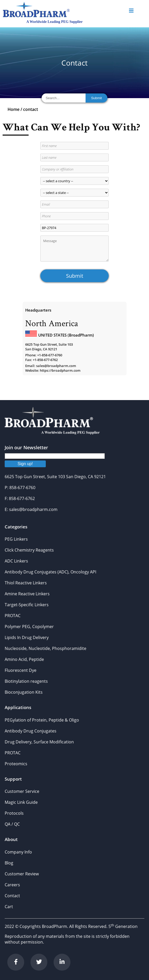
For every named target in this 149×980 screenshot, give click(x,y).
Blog (9, 863)
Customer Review (22, 874)
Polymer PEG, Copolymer (29, 627)
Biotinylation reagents (26, 681)
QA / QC (12, 824)
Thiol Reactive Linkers (26, 583)
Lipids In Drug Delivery (27, 637)
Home (14, 109)
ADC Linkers (16, 561)
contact (31, 109)
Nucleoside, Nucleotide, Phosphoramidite (46, 648)
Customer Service (22, 791)
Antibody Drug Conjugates (31, 731)
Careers (12, 885)
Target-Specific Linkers (27, 605)
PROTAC (13, 616)
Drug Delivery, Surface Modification (39, 742)
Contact (12, 896)
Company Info (18, 852)
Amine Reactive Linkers (27, 594)
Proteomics (16, 764)
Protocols (14, 813)
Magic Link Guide (21, 802)
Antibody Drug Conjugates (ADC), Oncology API (50, 572)
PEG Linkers (16, 539)
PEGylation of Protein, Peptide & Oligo (42, 720)
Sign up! (25, 464)
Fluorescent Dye (21, 670)
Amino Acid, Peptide (24, 659)
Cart (9, 907)
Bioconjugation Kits (24, 692)
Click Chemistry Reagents (29, 550)
